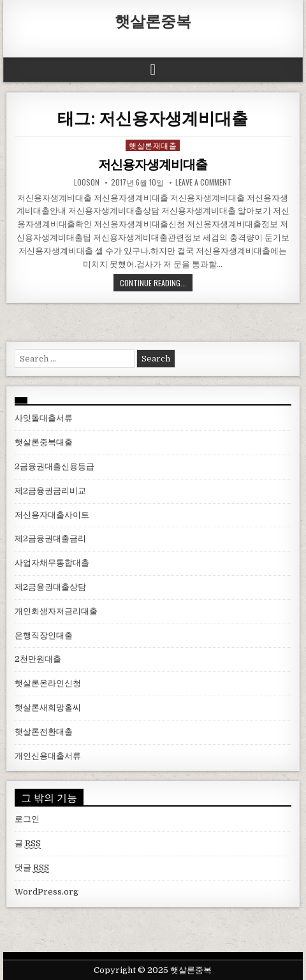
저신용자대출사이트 (52, 515)
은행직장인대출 (44, 635)
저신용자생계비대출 (153, 165)
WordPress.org (47, 892)
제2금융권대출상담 (50, 587)
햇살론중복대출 (44, 442)
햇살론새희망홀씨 (48, 707)
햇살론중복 (153, 20)
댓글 (32, 868)
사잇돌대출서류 (44, 418)
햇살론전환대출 (44, 732)
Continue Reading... (153, 283)
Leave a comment (203, 182)
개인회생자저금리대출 (56, 611)
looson (87, 182)
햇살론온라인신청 (48, 683)
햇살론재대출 (153, 145)
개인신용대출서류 (48, 756)
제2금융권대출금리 (50, 538)
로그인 (27, 819)
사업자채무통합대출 (52, 563)
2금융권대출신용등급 (55, 466)
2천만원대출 (38, 659)
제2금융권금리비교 (50, 491)
